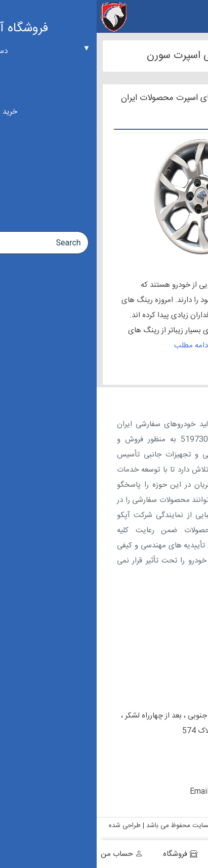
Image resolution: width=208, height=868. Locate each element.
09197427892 (139, 776)
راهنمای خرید (173, 670)
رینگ (178, 285)
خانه (187, 854)
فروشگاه (78, 854)
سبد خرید (136, 854)
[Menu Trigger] (194, 16)
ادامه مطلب (95, 346)
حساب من (20, 854)
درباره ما (181, 623)
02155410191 (149, 746)
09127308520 (139, 761)
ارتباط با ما (177, 646)
